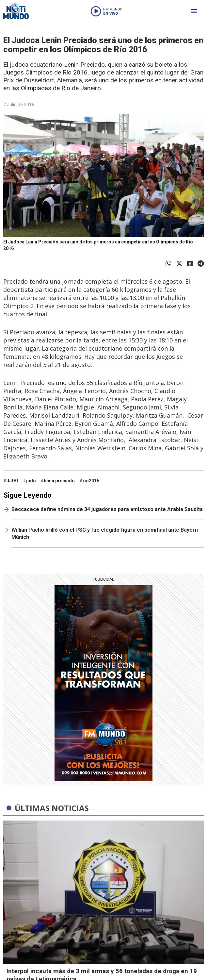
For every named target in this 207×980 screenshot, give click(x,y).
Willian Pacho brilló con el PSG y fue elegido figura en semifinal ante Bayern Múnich (105, 533)
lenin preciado (59, 481)
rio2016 (91, 481)
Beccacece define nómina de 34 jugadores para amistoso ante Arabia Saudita (107, 509)
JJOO (12, 481)
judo (31, 481)
